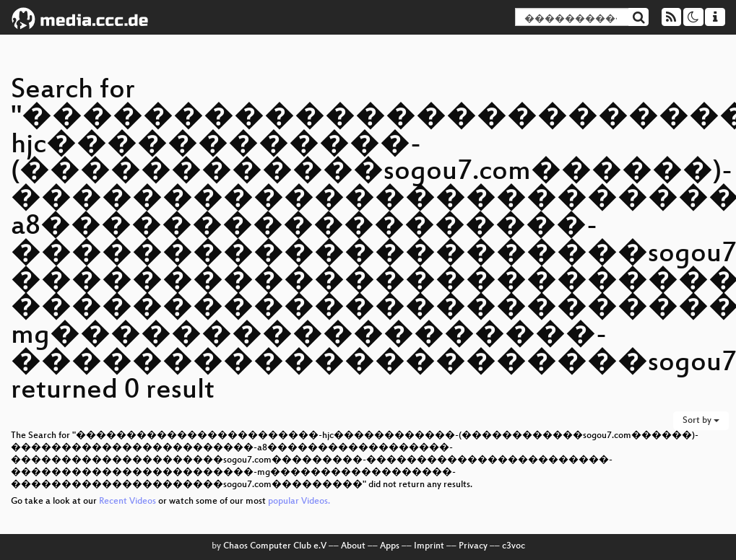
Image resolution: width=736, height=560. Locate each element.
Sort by (701, 421)
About (353, 546)
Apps (390, 546)
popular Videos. (299, 502)
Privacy (473, 546)
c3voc (514, 546)
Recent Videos (129, 502)
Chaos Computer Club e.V (275, 546)
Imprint (429, 546)
